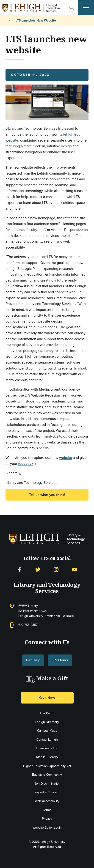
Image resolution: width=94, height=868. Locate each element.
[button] (72, 8)
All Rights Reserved (47, 847)
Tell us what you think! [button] (47, 495)
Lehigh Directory (47, 722)
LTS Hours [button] (60, 660)
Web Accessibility (47, 801)
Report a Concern (47, 792)
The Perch (47, 713)
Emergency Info (47, 748)
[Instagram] (56, 569)
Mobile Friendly (47, 757)
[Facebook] (19, 569)
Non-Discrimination (47, 784)
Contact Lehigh (47, 740)
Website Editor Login (47, 828)
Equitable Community (47, 775)
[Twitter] (38, 569)
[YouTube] (75, 569)
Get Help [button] (33, 660)
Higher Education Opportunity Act (47, 766)
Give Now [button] (47, 698)
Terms (47, 810)
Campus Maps (47, 731)
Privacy (47, 819)
